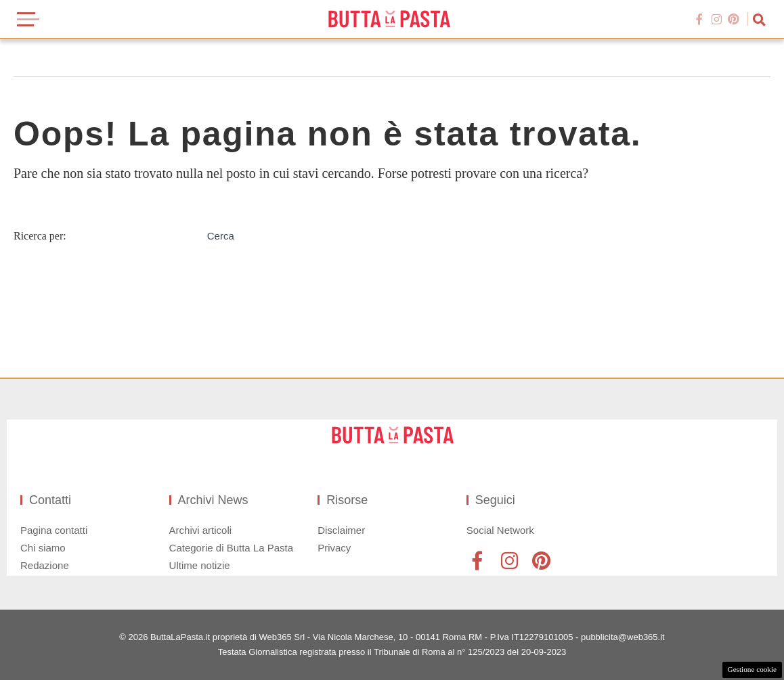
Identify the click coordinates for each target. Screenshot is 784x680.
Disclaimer (341, 530)
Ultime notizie (200, 565)
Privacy (334, 548)
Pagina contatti (54, 530)
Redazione (45, 565)
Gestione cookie (752, 669)
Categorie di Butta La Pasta (231, 548)
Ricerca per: (40, 236)
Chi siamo (43, 548)
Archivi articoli (201, 530)
